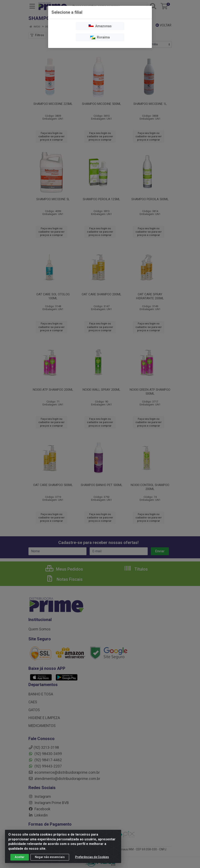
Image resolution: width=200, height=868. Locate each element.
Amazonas (100, 26)
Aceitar (20, 857)
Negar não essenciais (50, 857)
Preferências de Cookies (92, 857)
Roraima (100, 37)
